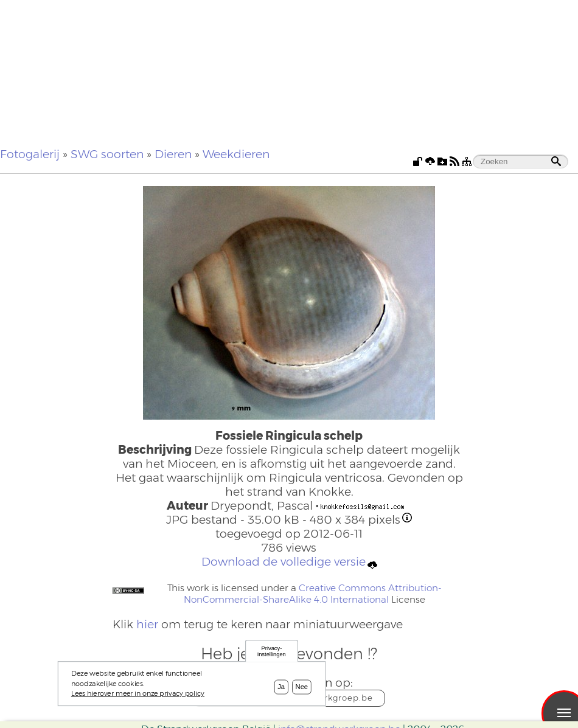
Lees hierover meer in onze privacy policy (138, 696)
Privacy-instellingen (272, 654)
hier (147, 624)
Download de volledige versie (289, 562)
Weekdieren (236, 154)
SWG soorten (107, 154)
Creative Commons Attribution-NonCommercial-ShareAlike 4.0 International (313, 594)
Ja (281, 690)
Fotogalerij (30, 154)
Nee (302, 690)
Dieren (173, 154)
